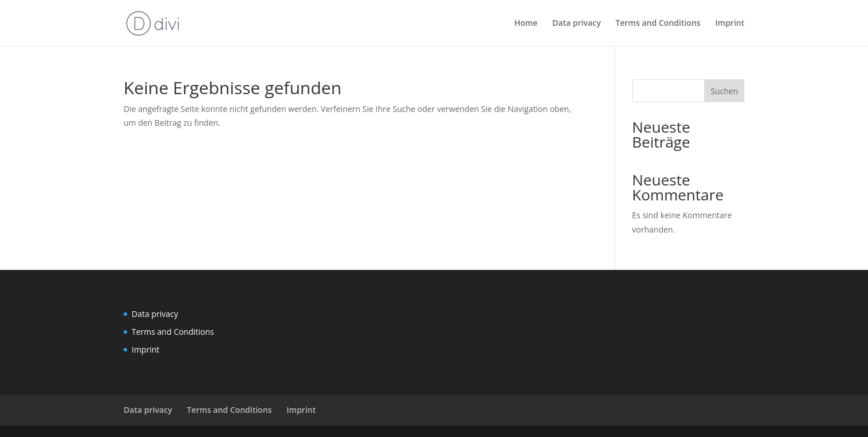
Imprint (730, 24)
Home (526, 24)
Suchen (724, 91)
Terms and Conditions (658, 24)
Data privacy (577, 24)
